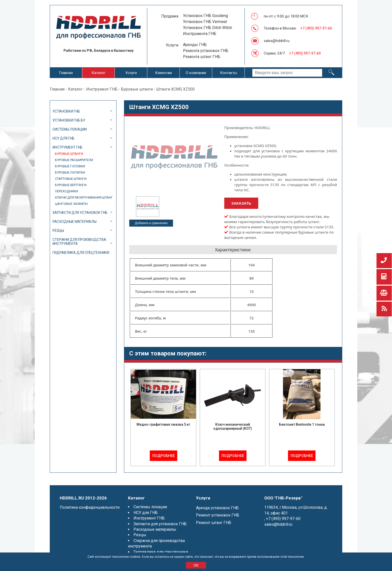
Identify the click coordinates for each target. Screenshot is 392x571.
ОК (196, 565)
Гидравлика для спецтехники (81, 253)
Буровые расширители (74, 160)
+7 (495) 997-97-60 (316, 28)
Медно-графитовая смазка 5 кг (163, 424)
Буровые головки (70, 166)
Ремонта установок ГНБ (206, 51)
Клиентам (163, 73)
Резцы (58, 231)
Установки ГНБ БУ (69, 120)
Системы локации (70, 129)
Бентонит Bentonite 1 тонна (302, 424)
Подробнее (163, 456)
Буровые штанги (137, 89)
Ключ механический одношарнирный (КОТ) (233, 426)
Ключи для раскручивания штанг (84, 197)
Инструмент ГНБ (102, 89)
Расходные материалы (74, 222)
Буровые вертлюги (71, 185)
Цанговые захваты (71, 204)
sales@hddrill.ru (277, 41)
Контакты (228, 73)
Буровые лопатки (70, 172)
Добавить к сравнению (151, 223)
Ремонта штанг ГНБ (202, 57)
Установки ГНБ (66, 111)
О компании (196, 73)
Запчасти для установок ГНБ (80, 213)
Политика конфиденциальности (90, 507)
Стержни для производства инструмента (79, 242)
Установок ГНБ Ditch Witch (207, 28)
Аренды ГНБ (195, 45)
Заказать (241, 203)
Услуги (131, 73)
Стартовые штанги (71, 179)
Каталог (98, 73)
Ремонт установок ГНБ (218, 515)
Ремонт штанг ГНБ (214, 523)
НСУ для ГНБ (63, 138)
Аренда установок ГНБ (217, 508)
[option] (148, 207)
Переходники (66, 191)
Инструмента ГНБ (200, 34)
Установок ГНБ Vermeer (205, 22)
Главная (66, 73)
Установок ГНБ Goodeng (205, 16)
